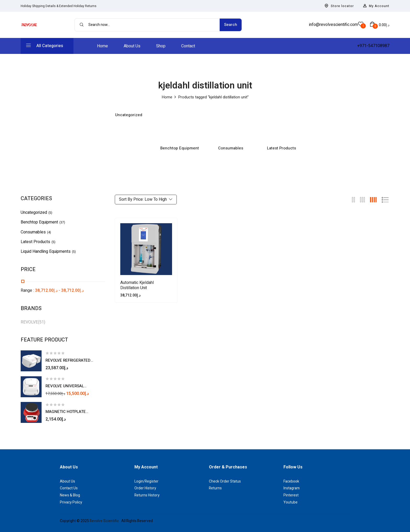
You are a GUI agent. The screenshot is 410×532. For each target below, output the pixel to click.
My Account (376, 6)
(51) (42, 322)
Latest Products (281, 148)
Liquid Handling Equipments (46, 251)
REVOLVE (29, 322)
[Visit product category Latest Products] (281, 125)
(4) (49, 232)
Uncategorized (129, 115)
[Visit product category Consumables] (230, 125)
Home (167, 97)
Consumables (231, 148)
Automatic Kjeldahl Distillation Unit (137, 285)
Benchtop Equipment (180, 148)
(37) (62, 222)
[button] (380, 25)
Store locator (339, 6)
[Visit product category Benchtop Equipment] (180, 125)
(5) (50, 213)
